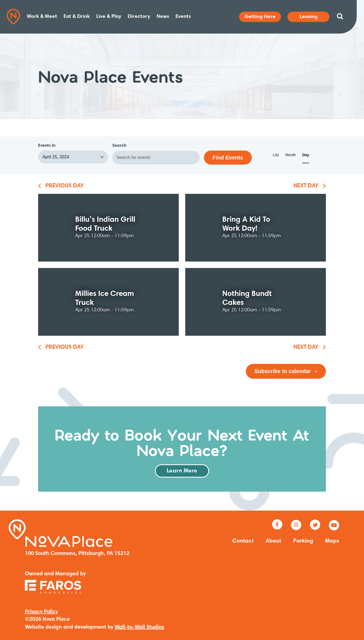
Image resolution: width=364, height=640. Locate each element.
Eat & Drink (77, 17)
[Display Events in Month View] (291, 155)
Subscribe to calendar (283, 371)
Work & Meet (42, 17)
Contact (243, 541)
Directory (139, 17)
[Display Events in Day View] (306, 155)
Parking (303, 541)
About (273, 541)
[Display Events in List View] (276, 155)
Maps (332, 541)
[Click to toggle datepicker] (73, 157)
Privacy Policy (41, 612)
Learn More (182, 471)
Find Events (228, 158)
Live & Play (109, 17)
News (163, 17)
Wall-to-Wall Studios (139, 627)
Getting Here (260, 17)
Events (183, 17)
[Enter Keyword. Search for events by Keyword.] (156, 158)
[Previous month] (61, 186)
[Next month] (310, 186)
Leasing (309, 17)
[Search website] (340, 16)
